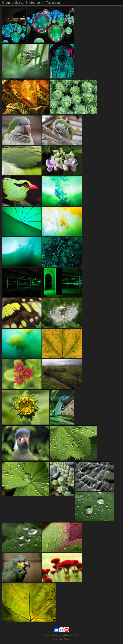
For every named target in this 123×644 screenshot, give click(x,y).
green (56, 3)
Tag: (49, 3)
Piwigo (67, 639)
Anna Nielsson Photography (25, 3)
